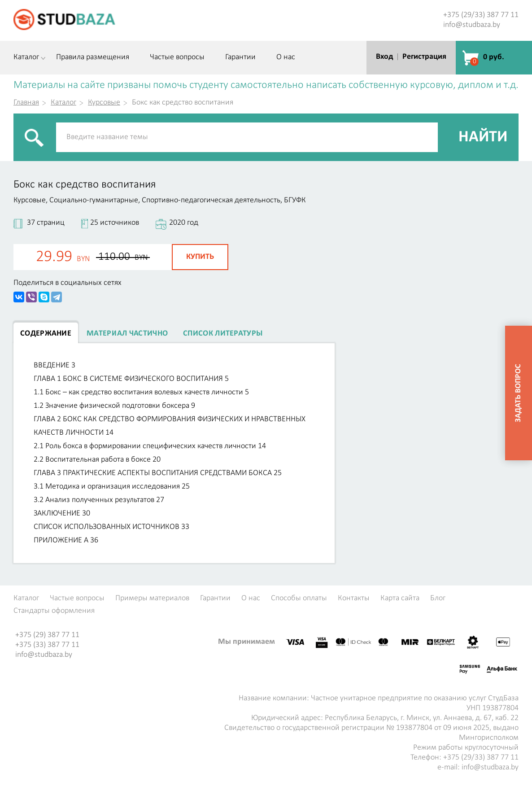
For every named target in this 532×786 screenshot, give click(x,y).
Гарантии (240, 57)
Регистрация (424, 57)
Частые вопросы (177, 57)
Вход (384, 57)
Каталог (26, 57)
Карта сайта (400, 598)
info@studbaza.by (472, 25)
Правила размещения (93, 57)
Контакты (354, 598)
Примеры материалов (152, 598)
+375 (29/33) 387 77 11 (481, 15)
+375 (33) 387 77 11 (47, 645)
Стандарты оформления (54, 611)
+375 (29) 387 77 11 (47, 635)
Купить (200, 257)
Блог (438, 598)
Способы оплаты (299, 598)
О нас (286, 57)
